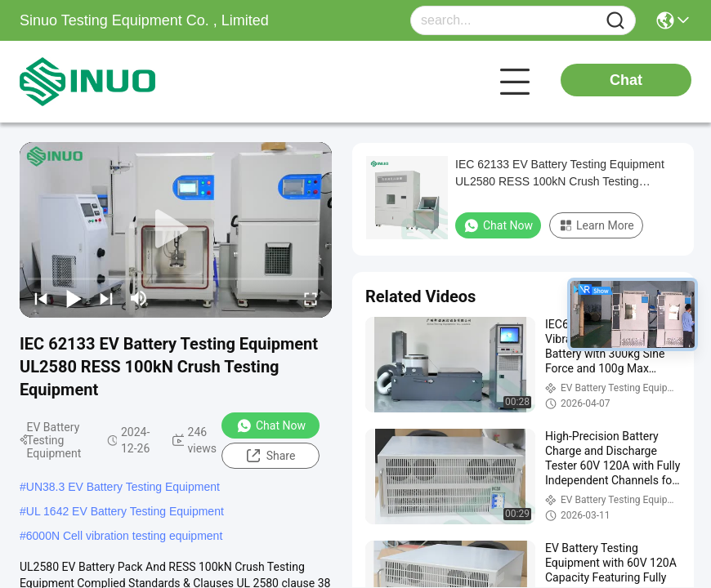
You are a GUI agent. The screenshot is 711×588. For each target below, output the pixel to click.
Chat (626, 80)
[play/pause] (74, 298)
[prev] (41, 298)
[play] (176, 229)
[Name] (615, 21)
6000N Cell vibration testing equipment (124, 536)
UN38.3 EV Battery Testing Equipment (123, 487)
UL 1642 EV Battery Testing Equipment (125, 511)
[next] (106, 298)
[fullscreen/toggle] (311, 298)
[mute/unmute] (139, 298)
